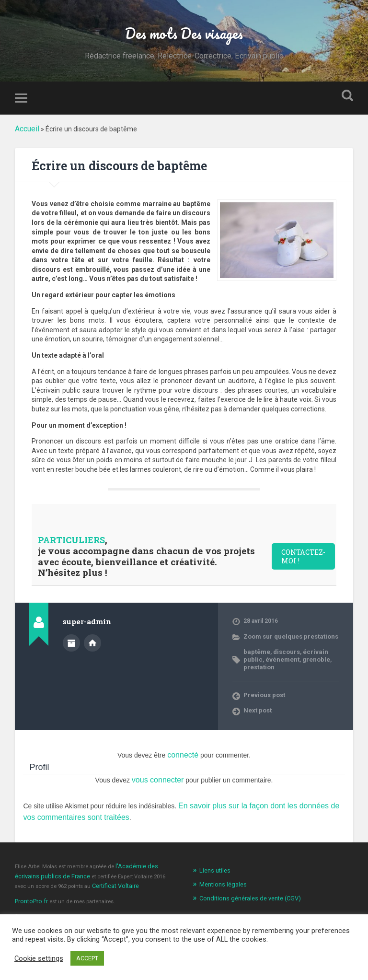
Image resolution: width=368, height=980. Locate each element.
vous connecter (158, 770)
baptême (255, 653)
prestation (318, 660)
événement (259, 660)
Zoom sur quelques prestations (287, 637)
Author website (92, 644)
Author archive (71, 644)
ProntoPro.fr (30, 883)
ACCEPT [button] (87, 958)
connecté (183, 747)
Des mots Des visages (184, 34)
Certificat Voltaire (100, 869)
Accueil (26, 132)
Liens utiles (213, 857)
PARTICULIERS (74, 542)
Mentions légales (220, 869)
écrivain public (317, 653)
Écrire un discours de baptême (130, 168)
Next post (257, 702)
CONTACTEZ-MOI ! (306, 558)
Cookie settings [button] (39, 958)
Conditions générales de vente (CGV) (245, 882)
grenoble (289, 660)
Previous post (263, 687)
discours (282, 653)
